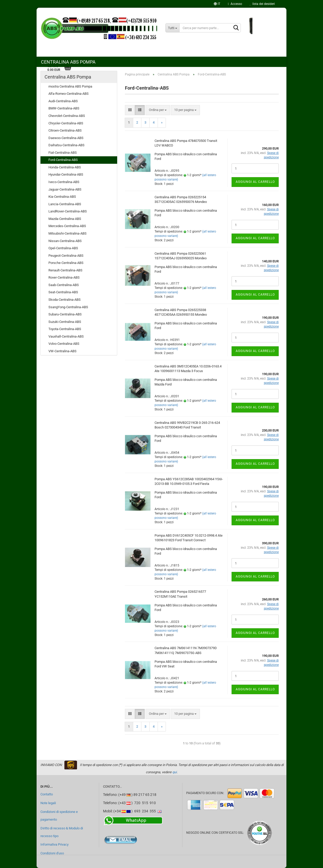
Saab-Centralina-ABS (64, 285)
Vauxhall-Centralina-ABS (66, 336)
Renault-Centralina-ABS (65, 270)
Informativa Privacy (54, 844)
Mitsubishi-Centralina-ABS (67, 233)
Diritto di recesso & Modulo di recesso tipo (62, 832)
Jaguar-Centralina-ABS (65, 189)
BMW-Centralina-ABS (64, 108)
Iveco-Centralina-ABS (64, 182)
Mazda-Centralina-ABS (65, 219)
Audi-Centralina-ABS (63, 101)
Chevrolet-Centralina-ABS (67, 116)
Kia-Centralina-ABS (62, 197)
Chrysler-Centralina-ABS (66, 123)
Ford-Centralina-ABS (63, 160)
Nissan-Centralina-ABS (65, 241)
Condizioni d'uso (52, 853)
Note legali (48, 803)
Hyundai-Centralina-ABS (66, 174)
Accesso (235, 4)
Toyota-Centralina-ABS (65, 329)
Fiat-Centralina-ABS (63, 153)
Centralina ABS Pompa (68, 62)
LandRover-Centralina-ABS (68, 211)
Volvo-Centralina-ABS (64, 344)
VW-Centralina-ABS (62, 351)
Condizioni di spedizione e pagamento (59, 816)
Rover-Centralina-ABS (64, 277)
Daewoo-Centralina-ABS (66, 138)
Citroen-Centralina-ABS (65, 130)
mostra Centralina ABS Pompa (70, 86)
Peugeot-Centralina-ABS (66, 256)
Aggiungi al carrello (255, 182)
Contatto (47, 794)
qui (175, 772)
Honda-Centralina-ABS (65, 167)
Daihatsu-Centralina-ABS (66, 145)
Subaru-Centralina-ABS (65, 314)
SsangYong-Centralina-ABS (68, 307)
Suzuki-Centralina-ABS (65, 322)
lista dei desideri (262, 4)
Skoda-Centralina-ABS (65, 300)
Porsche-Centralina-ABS (66, 263)
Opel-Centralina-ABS (63, 248)
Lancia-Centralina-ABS (65, 204)
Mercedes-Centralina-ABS (67, 226)
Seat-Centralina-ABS (63, 292)
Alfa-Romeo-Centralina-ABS (69, 94)
